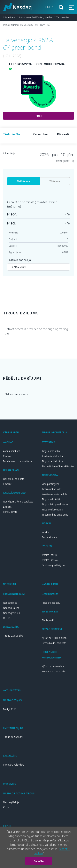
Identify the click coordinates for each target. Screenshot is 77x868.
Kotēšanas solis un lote (54, 494)
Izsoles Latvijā (49, 555)
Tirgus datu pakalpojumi (55, 505)
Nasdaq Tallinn (11, 608)
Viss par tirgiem (50, 484)
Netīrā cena (24, 181)
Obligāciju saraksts (14, 479)
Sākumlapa (9, 18)
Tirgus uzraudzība (13, 636)
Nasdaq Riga (10, 603)
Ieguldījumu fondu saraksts (18, 502)
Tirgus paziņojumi (13, 737)
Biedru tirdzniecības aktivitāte (58, 467)
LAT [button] (48, 7)
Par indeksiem (49, 537)
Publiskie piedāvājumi (53, 565)
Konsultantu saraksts (54, 672)
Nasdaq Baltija (11, 802)
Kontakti (8, 807)
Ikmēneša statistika (52, 456)
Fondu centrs (10, 512)
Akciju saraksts (12, 451)
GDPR (6, 618)
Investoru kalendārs (52, 510)
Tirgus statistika (51, 451)
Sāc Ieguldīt (48, 620)
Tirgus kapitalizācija (53, 461)
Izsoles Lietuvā (50, 560)
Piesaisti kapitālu (51, 603)
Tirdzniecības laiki (51, 489)
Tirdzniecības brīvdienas (55, 515)
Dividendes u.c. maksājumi (18, 461)
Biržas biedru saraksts (54, 643)
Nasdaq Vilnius (11, 613)
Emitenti (8, 456)
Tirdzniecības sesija (19, 260)
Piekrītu (38, 861)
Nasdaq (17, 7)
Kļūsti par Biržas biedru (55, 638)
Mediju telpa (10, 709)
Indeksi (46, 532)
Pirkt (39, 116)
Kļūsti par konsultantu (54, 666)
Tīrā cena (55, 181)
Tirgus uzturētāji (51, 499)
